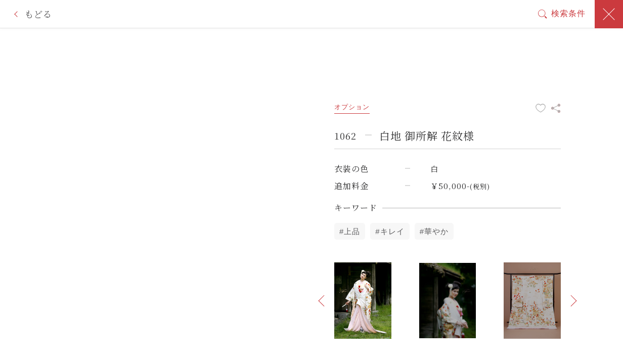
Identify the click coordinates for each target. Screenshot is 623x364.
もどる (38, 14)
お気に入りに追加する (541, 108)
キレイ (392, 231)
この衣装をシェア (556, 108)
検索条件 (568, 13)
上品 (352, 231)
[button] (322, 301)
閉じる (609, 14)
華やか (436, 231)
